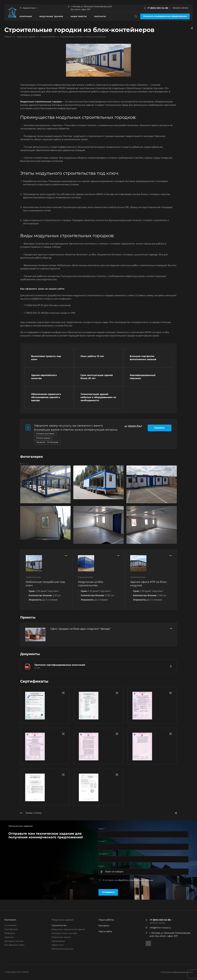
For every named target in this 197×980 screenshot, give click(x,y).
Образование (58, 941)
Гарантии (9, 937)
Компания (10, 920)
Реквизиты (10, 933)
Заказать (160, 428)
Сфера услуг (58, 945)
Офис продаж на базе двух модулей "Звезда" (80, 629)
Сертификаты (11, 929)
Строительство (59, 925)
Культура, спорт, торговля (64, 933)
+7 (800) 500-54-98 (157, 8)
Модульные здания (62, 920)
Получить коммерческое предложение (165, 16)
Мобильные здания (61, 937)
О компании (10, 925)
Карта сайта (105, 931)
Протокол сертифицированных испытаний (60, 665)
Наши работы (106, 920)
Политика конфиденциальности (177, 972)
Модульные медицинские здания (68, 929)
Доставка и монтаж (14, 941)
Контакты (104, 926)
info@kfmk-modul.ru (160, 928)
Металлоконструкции (62, 949)
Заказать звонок (180, 8)
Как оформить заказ (14, 945)
